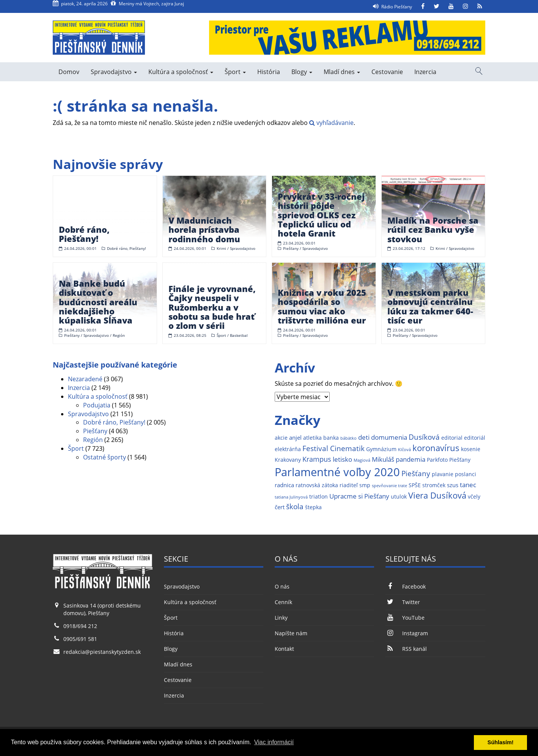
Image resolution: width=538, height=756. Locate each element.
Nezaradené (85, 379)
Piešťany (95, 431)
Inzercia (425, 72)
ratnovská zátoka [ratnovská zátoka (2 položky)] (317, 485)
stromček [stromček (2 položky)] (434, 485)
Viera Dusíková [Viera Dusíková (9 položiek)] (437, 495)
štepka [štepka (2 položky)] (313, 507)
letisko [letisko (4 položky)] (342, 459)
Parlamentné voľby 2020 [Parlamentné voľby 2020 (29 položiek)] (337, 472)
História (269, 72)
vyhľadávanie (331, 123)
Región (93, 440)
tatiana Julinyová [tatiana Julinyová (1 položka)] (291, 497)
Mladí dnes (342, 72)
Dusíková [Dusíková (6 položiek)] (424, 437)
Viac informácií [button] (274, 742)
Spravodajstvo (114, 72)
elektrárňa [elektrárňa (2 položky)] (288, 449)
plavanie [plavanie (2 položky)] (443, 474)
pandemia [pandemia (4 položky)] (411, 459)
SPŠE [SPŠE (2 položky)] (415, 485)
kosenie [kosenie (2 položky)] (471, 449)
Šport (235, 72)
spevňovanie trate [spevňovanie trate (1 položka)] (389, 486)
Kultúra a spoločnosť (181, 72)
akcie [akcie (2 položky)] (281, 438)
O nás (282, 586)
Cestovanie (387, 72)
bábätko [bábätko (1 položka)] (348, 438)
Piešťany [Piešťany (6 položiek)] (416, 473)
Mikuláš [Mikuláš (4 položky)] (383, 459)
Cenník (283, 602)
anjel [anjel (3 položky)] (295, 438)
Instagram (407, 633)
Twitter (403, 602)
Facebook (405, 586)
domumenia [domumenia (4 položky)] (389, 437)
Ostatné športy (105, 457)
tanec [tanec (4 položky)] (468, 485)
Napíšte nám (291, 633)
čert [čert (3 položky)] (280, 507)
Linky (281, 618)
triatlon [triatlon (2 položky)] (319, 497)
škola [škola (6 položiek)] (295, 506)
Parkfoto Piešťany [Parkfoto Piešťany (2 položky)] (449, 460)
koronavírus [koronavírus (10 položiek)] (436, 448)
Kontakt (284, 649)
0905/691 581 (80, 639)
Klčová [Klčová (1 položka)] (404, 450)
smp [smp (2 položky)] (365, 485)
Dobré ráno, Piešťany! (114, 422)
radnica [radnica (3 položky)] (284, 485)
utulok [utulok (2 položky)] (399, 497)
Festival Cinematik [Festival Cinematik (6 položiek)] (333, 448)
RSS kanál (406, 649)
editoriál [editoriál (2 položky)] (475, 438)
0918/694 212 (80, 626)
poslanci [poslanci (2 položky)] (466, 474)
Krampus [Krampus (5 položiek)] (317, 459)
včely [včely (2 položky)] (474, 497)
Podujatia (97, 405)
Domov (69, 72)
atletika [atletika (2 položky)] (312, 438)
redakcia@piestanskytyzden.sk (102, 652)
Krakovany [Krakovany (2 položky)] (288, 460)
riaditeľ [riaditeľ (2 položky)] (349, 485)
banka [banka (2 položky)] (331, 438)
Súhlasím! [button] (501, 742)
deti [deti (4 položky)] (364, 437)
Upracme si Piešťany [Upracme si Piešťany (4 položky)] (359, 496)
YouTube (405, 618)
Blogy (302, 72)
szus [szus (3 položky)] (453, 485)
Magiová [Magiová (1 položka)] (362, 460)
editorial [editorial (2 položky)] (452, 438)
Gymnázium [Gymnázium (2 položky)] (381, 449)
